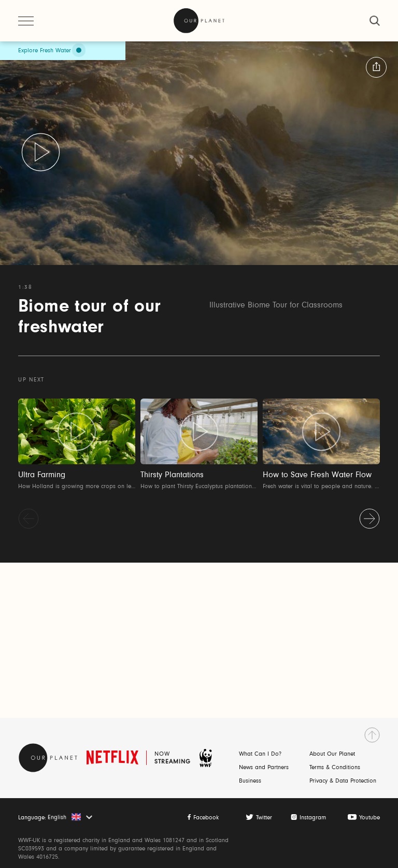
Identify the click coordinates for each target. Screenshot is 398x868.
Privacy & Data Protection (343, 781)
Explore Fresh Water (45, 51)
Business (250, 781)
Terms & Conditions (335, 768)
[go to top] (372, 735)
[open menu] (26, 21)
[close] (375, 21)
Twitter (264, 818)
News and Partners (264, 768)
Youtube (369, 818)
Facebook (206, 818)
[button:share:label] (376, 67)
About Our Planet (332, 754)
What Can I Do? (260, 754)
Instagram (313, 818)
